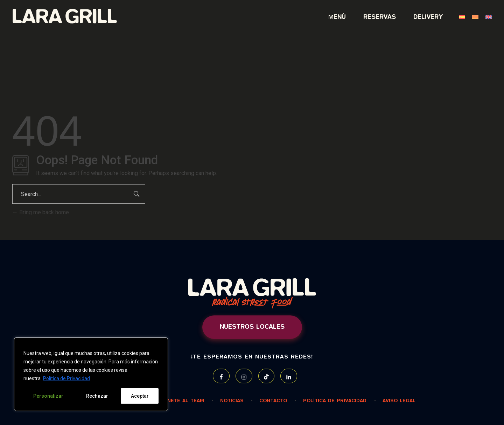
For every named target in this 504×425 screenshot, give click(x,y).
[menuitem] (458, 17)
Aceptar (140, 396)
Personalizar (48, 396)
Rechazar (97, 396)
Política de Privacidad (66, 378)
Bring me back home (41, 212)
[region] (91, 374)
